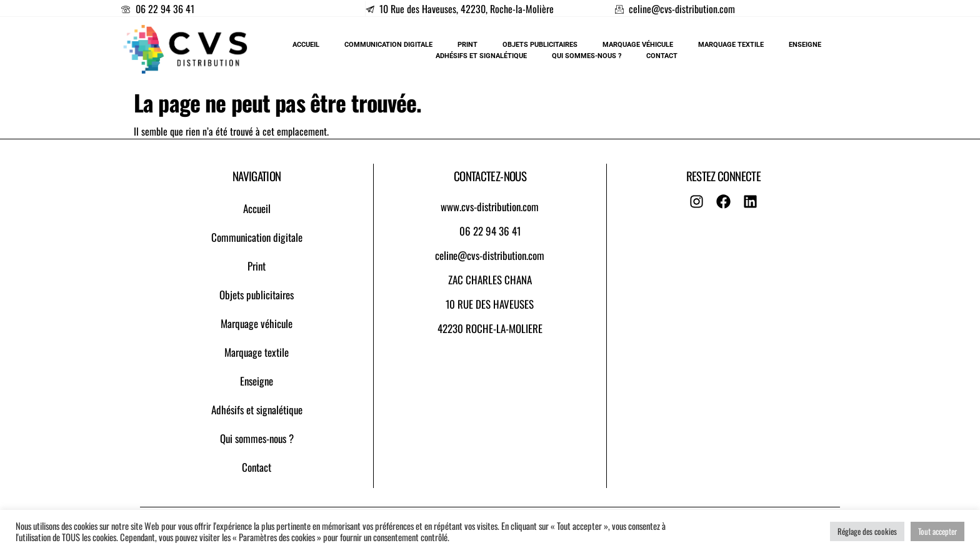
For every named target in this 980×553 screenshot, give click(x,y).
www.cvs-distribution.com (490, 207)
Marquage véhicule (257, 323)
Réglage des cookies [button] (867, 531)
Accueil (257, 208)
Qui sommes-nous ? (257, 438)
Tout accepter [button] (937, 531)
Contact (257, 467)
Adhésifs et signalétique (257, 410)
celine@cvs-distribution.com (490, 255)
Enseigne (257, 381)
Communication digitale (257, 237)
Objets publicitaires (257, 295)
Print (257, 266)
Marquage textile (257, 352)
